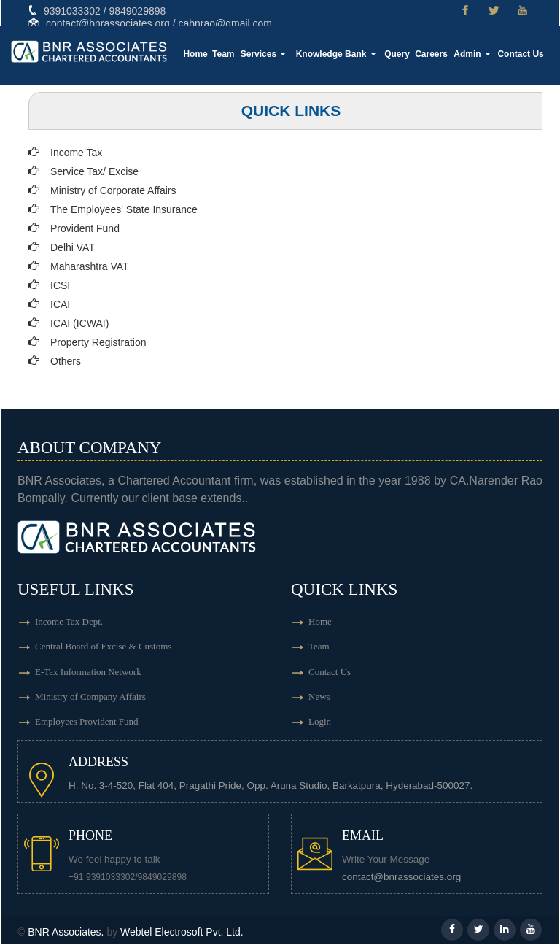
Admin (474, 55)
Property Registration (98, 342)
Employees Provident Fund (87, 724)
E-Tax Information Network (88, 672)
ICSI (60, 285)
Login (320, 724)
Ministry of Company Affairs (90, 698)
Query (400, 55)
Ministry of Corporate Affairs (113, 190)
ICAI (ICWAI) (79, 323)
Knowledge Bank (340, 55)
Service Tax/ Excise (94, 171)
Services (269, 55)
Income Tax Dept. (69, 621)
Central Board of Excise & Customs (103, 647)
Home (202, 55)
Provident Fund (85, 228)
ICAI (60, 304)
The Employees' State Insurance (124, 209)
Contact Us (521, 55)
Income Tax (76, 153)
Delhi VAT (73, 247)
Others (66, 361)
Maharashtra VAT (90, 266)
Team (230, 55)
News (319, 698)
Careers (433, 55)
